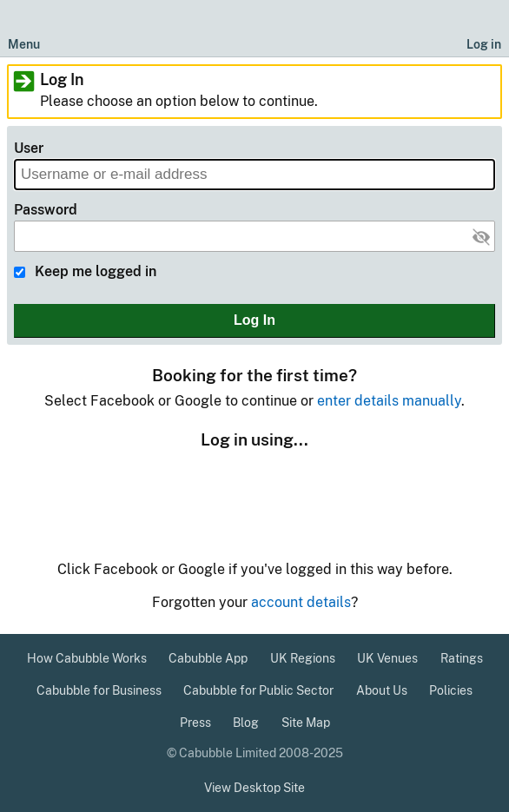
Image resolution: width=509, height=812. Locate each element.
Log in (484, 44)
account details (301, 602)
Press (195, 723)
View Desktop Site (254, 788)
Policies (451, 690)
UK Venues (387, 658)
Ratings (462, 658)
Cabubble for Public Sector (258, 690)
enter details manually (389, 401)
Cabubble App (208, 658)
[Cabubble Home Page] (255, 29)
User (29, 148)
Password (46, 210)
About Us (382, 690)
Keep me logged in (96, 271)
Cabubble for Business (99, 690)
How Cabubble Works (87, 658)
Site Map (306, 723)
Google (296, 495)
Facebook (212, 494)
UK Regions (303, 658)
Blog (246, 723)
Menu (24, 44)
